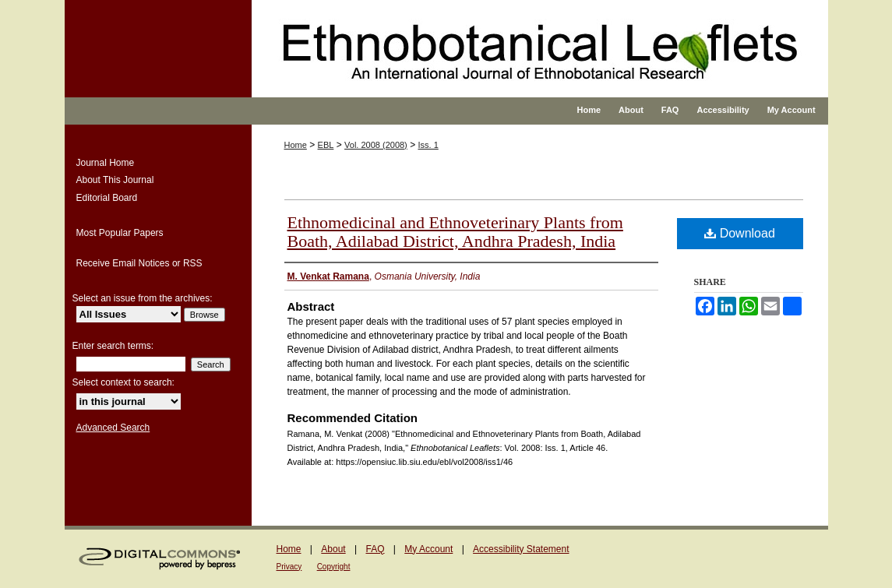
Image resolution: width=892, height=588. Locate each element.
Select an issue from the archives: (143, 298)
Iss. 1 (428, 145)
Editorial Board (107, 198)
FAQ (375, 549)
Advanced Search (113, 428)
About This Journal (115, 180)
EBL (326, 145)
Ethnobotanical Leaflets (497, 62)
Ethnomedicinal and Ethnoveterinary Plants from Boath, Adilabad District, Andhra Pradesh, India (455, 232)
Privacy (289, 567)
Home (296, 145)
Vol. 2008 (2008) (376, 145)
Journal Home (106, 163)
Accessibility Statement (521, 549)
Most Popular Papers (120, 233)
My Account (428, 549)
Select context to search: (123, 382)
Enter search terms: (113, 346)
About (333, 549)
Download (740, 233)
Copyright (334, 567)
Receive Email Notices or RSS (139, 263)
